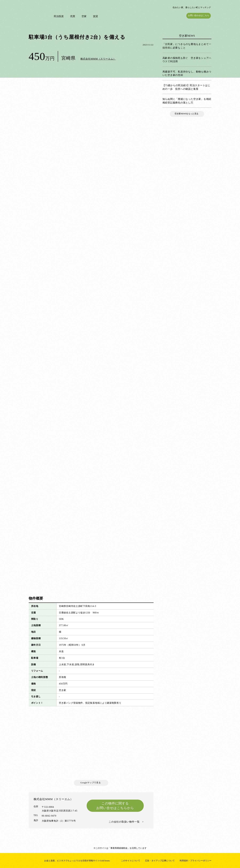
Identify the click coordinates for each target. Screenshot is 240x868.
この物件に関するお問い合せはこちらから (115, 806)
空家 (85, 16)
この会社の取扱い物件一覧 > (126, 822)
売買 (73, 16)
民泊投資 (59, 16)
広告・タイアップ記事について (160, 861)
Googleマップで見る (91, 783)
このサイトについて (131, 861)
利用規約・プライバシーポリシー (196, 861)
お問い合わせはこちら (199, 15)
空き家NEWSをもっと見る (187, 114)
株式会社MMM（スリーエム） (98, 59)
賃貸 (96, 16)
